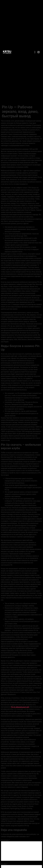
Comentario (5, 840)
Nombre (4, 864)
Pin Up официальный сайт (20, 707)
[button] (35, 52)
